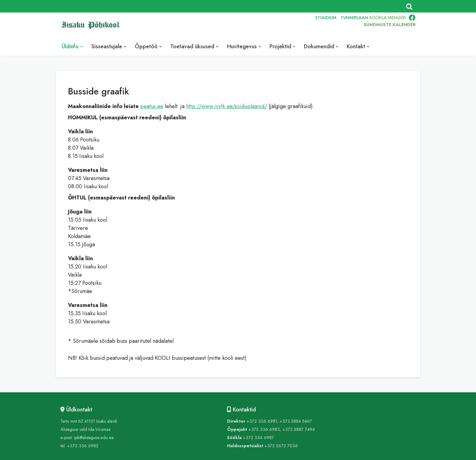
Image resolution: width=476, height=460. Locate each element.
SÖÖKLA (378, 18)
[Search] (409, 6)
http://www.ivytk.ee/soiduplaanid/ (227, 106)
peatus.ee (152, 106)
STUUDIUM (326, 18)
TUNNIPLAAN (354, 18)
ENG (284, 25)
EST (270, 25)
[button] (82, 47)
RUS (298, 25)
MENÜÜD (397, 18)
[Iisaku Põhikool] (92, 25)
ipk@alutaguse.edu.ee (94, 438)
